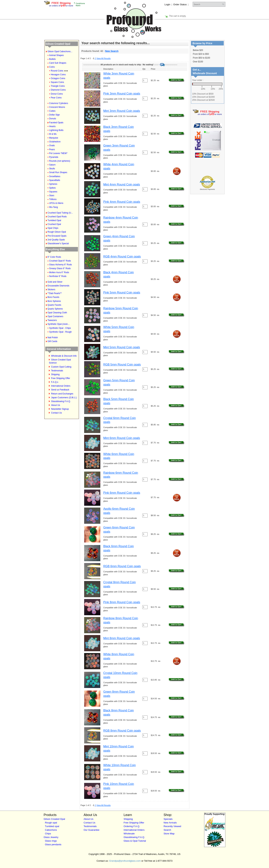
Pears (52, 149)
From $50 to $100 (201, 58)
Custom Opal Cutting (61, 367)
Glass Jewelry (51, 837)
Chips (48, 834)
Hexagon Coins (58, 75)
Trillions (53, 199)
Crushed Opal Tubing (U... (60, 213)
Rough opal (51, 823)
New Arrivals (170, 823)
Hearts (52, 126)
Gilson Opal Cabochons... (60, 51)
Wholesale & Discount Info (64, 356)
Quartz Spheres (55, 309)
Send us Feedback (60, 390)
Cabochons (51, 830)
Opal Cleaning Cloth (57, 313)
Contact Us (56, 413)
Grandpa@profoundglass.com (125, 861)
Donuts (53, 119)
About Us (56, 405)
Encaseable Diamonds (58, 286)
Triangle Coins (58, 86)
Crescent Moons (57, 107)
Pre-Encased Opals (57, 236)
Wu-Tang (53, 207)
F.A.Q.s (55, 382)
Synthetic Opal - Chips (60, 328)
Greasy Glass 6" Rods (60, 268)
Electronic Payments (207, 189)
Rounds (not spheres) (60, 161)
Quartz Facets (54, 305)
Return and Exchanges (62, 394)
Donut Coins (57, 94)
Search (167, 830)
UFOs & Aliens (56, 203)
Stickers (51, 290)
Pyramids (54, 157)
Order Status (180, 4)
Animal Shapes (56, 55)
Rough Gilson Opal (57, 232)
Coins (52, 67)
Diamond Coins (58, 90)
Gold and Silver (55, 282)
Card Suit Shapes (58, 63)
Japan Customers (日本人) (64, 398)
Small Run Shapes (58, 172)
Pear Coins (56, 98)
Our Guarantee (92, 830)
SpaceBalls (55, 180)
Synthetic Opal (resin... (58, 324)
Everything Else (55, 249)
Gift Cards (52, 341)
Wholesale (129, 834)
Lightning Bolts (56, 130)
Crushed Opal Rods (57, 217)
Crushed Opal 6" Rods (60, 261)
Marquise (54, 138)
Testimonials (57, 371)
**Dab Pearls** (55, 293)
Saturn (52, 165)
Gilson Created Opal (58, 44)
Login (167, 4)
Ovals (52, 145)
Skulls (52, 169)
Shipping (55, 374)
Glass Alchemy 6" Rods (60, 265)
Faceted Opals (56, 123)
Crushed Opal (54, 224)
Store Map (169, 834)
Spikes (52, 188)
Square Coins (57, 82)
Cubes (52, 111)
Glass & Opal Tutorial (135, 841)
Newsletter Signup (60, 409)
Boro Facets (53, 297)
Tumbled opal (52, 826)
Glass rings (51, 841)
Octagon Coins (58, 78)
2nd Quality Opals (56, 240)
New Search (112, 51)
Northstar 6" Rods (58, 276)
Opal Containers (55, 316)
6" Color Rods (54, 257)
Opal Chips (53, 228)
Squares (53, 192)
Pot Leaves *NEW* (58, 153)
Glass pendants (53, 844)
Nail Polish (53, 338)
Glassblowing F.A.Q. (61, 401)
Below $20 (198, 50)
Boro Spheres (54, 301)
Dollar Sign (54, 115)
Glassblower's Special (58, 244)
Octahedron (55, 142)
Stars (52, 195)
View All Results (103, 58)
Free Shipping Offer (61, 378)
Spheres (53, 184)
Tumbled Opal (54, 220)
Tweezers (52, 320)
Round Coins (59, 71)
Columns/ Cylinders (59, 103)
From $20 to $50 (201, 54)
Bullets (52, 59)
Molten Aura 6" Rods (59, 272)
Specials (168, 819)
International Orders (61, 386)
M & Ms (53, 134)
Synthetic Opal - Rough (60, 332)
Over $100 (198, 62)
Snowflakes (55, 176)
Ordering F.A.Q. (132, 826)
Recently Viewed (172, 826)
